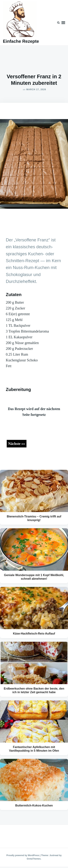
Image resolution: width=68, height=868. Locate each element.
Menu (63, 23)
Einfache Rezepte (21, 41)
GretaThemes (34, 859)
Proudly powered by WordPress (23, 855)
